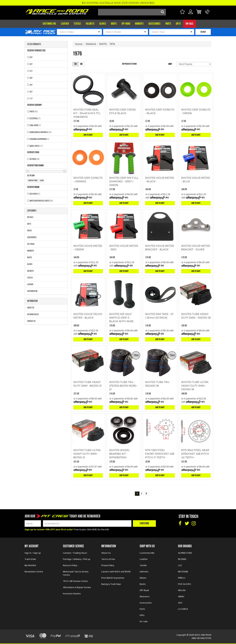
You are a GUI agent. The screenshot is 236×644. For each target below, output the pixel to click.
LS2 (180, 565)
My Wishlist (30, 565)
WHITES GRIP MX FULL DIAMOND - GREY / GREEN (124, 181)
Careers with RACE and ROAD (116, 572)
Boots (114, 24)
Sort (170, 64)
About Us (31, 308)
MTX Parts (35, 194)
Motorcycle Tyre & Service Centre (76, 573)
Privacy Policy (108, 565)
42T (31, 92)
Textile (77, 24)
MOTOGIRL (183, 572)
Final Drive (35, 125)
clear (42, 181)
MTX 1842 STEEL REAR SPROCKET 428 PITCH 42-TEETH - (195, 454)
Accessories (154, 24)
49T (31, 78)
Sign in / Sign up (33, 553)
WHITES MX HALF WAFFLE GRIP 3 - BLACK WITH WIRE (121, 318)
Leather (65, 24)
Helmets (90, 24)
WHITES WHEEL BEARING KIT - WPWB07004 (119, 454)
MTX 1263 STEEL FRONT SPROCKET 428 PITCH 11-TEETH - (160, 454)
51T (31, 71)
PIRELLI (182, 578)
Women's (139, 24)
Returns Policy (33, 314)
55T (31, 57)
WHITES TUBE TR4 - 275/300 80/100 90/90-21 (123, 386)
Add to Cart (88, 135)
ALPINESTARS (185, 553)
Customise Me (49, 24)
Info (90, 129)
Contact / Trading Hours (75, 553)
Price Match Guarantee (113, 578)
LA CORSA (183, 609)
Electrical (35, 118)
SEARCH (203, 32)
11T (31, 99)
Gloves (103, 24)
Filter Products (34, 44)
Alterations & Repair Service (77, 587)
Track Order (30, 559)
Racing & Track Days (111, 584)
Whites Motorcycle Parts (41, 201)
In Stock (35, 159)
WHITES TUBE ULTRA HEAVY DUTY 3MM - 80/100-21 (87, 454)
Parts (168, 24)
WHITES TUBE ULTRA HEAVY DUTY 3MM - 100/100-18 (195, 386)
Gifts (178, 24)
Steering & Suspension (39, 139)
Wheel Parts (36, 146)
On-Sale (190, 24)
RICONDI (182, 559)
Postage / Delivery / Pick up (77, 559)
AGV (180, 603)
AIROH (181, 596)
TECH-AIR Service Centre (75, 581)
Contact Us (31, 321)
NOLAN (182, 590)
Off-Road (126, 24)
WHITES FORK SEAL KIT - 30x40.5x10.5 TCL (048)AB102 (87, 113)
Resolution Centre (34, 572)
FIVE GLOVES (185, 584)
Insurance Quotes (72, 594)
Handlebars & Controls (41, 132)
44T (31, 85)
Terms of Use (108, 559)
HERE (94, 529)
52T (31, 64)
